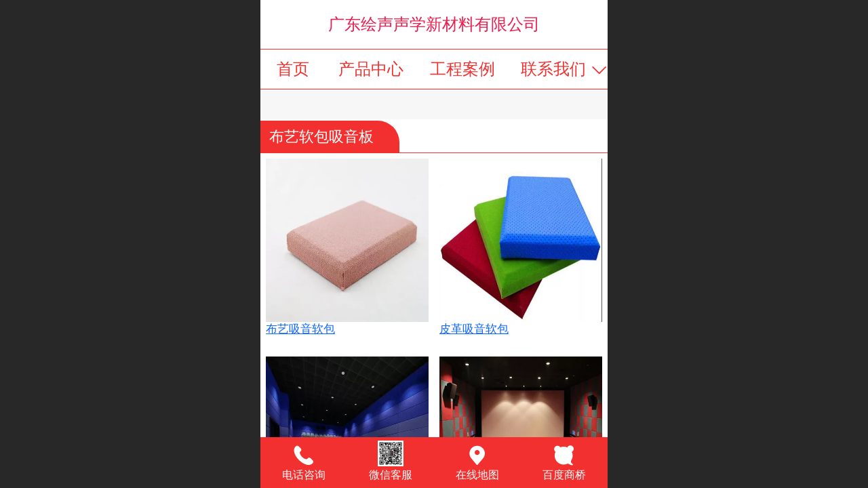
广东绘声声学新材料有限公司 (434, 24)
